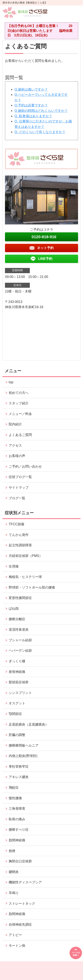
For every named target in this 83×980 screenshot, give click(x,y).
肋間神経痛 (17, 840)
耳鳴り (14, 893)
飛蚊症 (14, 788)
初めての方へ (19, 393)
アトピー (15, 935)
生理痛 (14, 566)
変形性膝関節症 (20, 598)
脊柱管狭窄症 (19, 766)
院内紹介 (15, 424)
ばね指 (14, 608)
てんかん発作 (19, 535)
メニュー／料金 (20, 414)
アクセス (15, 445)
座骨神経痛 (17, 672)
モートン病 (17, 946)
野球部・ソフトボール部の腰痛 (32, 587)
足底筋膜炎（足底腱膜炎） (29, 724)
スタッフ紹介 (19, 403)
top (11, 382)
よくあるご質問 (20, 435)
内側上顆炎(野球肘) (23, 756)
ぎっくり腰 (17, 661)
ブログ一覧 (17, 498)
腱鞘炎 (14, 872)
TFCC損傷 (16, 524)
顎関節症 (15, 714)
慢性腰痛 (15, 798)
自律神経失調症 (20, 925)
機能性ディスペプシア (25, 882)
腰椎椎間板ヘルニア (24, 745)
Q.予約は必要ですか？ (31, 105)
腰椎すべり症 (19, 830)
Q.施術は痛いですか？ (31, 89)
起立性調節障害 (20, 545)
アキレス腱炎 (19, 777)
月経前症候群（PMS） (26, 556)
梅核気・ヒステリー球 (25, 577)
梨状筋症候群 (19, 682)
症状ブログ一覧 (20, 477)
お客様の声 (17, 456)
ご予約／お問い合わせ (25, 466)
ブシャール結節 (20, 640)
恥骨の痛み (17, 819)
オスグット (17, 703)
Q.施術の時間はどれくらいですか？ (41, 111)
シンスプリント (20, 693)
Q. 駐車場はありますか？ (33, 116)
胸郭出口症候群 (20, 861)
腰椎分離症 (17, 619)
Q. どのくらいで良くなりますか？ (40, 132)
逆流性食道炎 (19, 629)
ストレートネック (22, 903)
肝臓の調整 (17, 735)
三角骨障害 (17, 809)
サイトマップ (19, 488)
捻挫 (12, 851)
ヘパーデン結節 (20, 651)
